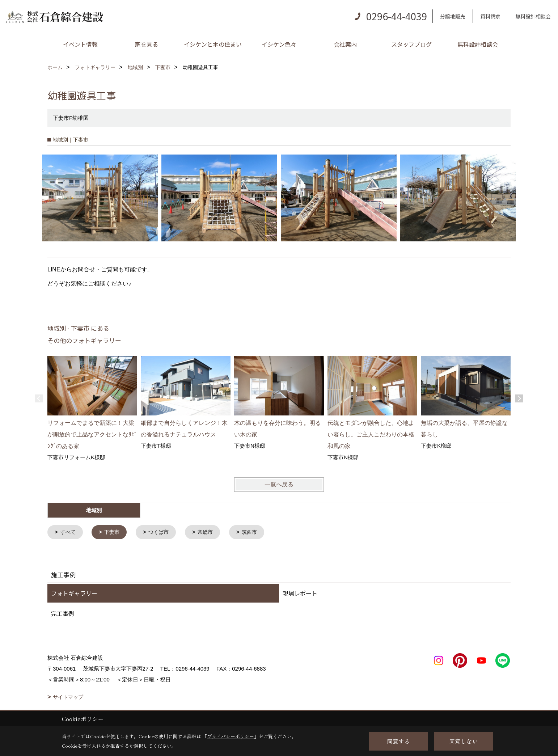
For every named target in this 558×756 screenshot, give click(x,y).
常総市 (211, 533)
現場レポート (300, 594)
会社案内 (345, 44)
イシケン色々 (279, 44)
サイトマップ (68, 698)
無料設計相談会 (533, 16)
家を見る (147, 44)
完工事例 (63, 614)
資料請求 (490, 16)
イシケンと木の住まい (213, 44)
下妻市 (114, 533)
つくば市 (162, 533)
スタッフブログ (411, 44)
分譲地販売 (453, 16)
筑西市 (256, 533)
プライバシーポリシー (231, 736)
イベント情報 (80, 44)
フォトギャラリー (74, 594)
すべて (69, 533)
